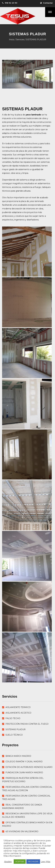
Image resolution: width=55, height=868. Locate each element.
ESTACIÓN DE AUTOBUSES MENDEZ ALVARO (29, 767)
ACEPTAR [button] (20, 861)
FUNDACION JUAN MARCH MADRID (24, 773)
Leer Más (45, 862)
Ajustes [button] (8, 862)
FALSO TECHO (13, 718)
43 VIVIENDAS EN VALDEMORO (22, 831)
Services (20, 40)
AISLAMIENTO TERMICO (18, 707)
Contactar (48, 3)
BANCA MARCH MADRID (18, 756)
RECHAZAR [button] (33, 861)
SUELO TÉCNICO (14, 735)
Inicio (12, 40)
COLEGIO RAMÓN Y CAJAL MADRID (24, 762)
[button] (50, 12)
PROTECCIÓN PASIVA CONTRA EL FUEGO (27, 724)
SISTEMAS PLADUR (16, 729)
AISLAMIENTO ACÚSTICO (18, 713)
